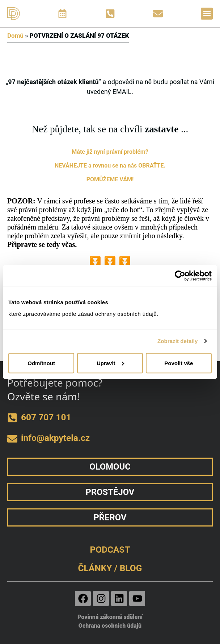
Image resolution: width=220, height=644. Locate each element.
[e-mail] (12, 439)
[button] (207, 14)
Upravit (110, 363)
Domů (15, 36)
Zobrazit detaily (178, 341)
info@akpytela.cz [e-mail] (55, 438)
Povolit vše (179, 363)
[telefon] (12, 418)
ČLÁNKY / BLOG (110, 568)
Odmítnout (41, 363)
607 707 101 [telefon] (46, 417)
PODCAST (110, 550)
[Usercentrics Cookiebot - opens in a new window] (180, 276)
